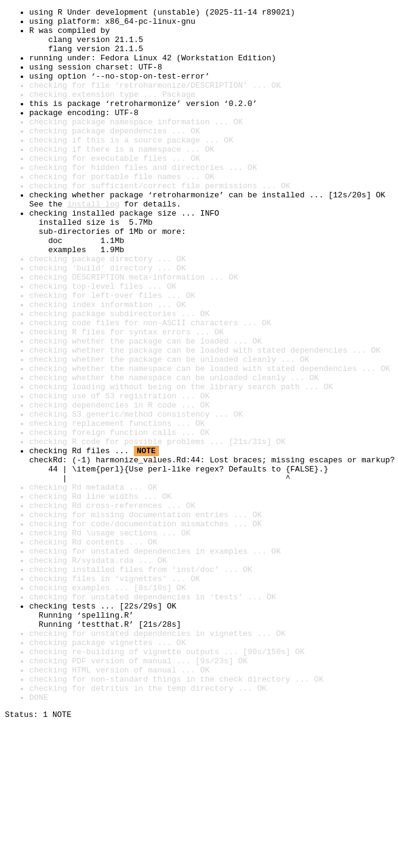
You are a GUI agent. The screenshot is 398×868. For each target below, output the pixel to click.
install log (93, 244)
